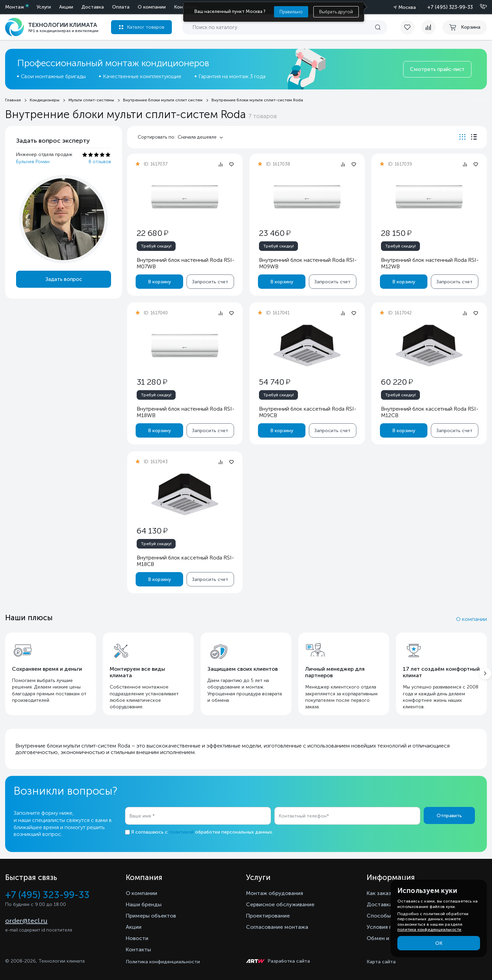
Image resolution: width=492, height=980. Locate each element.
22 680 (152, 233)
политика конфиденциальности (429, 929)
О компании (152, 7)
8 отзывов (100, 162)
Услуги (44, 7)
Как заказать (383, 893)
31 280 (152, 382)
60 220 (397, 382)
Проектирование (268, 916)
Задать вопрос (64, 279)
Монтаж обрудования (275, 893)
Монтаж (15, 7)
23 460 (274, 233)
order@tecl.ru (26, 921)
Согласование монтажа (277, 927)
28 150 (396, 233)
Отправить (449, 816)
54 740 (274, 382)
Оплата (121, 7)
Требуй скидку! (156, 246)
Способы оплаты (389, 916)
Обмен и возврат (389, 938)
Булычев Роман (33, 162)
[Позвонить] (479, 7)
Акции (66, 7)
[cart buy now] (465, 27)
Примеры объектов (151, 916)
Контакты (138, 949)
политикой (181, 832)
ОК (439, 943)
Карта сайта (381, 962)
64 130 (152, 531)
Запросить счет (210, 282)
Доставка (93, 7)
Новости (137, 938)
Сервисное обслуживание (280, 904)
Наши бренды (144, 904)
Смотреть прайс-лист (437, 69)
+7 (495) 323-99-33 (450, 7)
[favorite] (411, 27)
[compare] (428, 27)
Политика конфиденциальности (163, 962)
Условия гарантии (390, 927)
